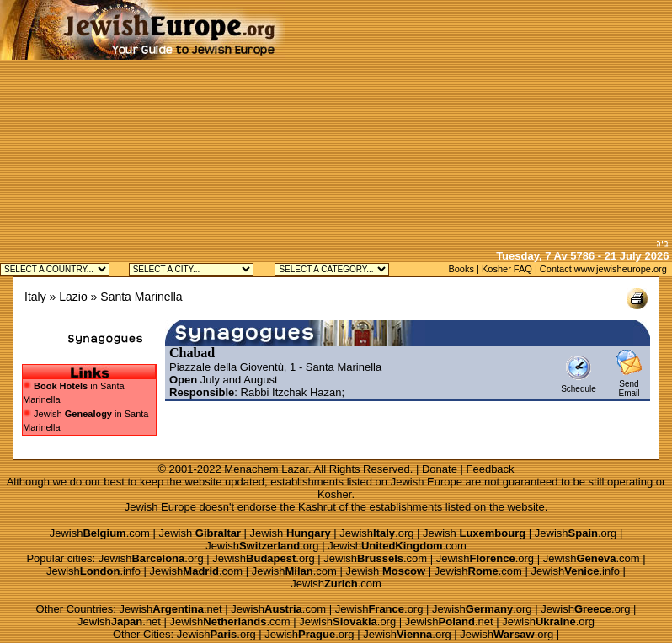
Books (461, 269)
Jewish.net (171, 609)
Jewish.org (376, 533)
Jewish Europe (427, 482)
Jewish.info (93, 571)
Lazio (73, 297)
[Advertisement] (478, 118)
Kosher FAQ (507, 269)
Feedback (491, 469)
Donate (440, 469)
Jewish (200, 533)
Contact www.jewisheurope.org (603, 269)
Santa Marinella (141, 297)
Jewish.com (100, 533)
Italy (35, 297)
